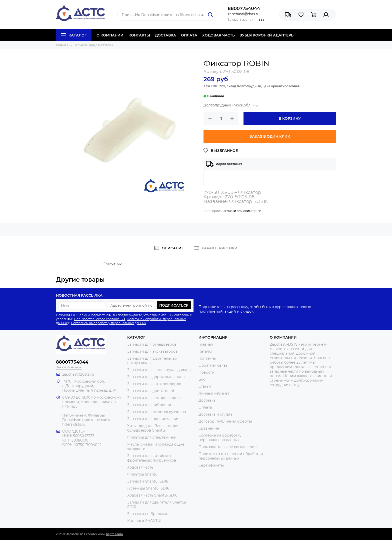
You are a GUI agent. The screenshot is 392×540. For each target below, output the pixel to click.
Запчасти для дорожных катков (156, 377)
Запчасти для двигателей (241, 211)
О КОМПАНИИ (110, 35)
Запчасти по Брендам (147, 514)
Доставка (207, 400)
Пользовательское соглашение (228, 447)
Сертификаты (211, 465)
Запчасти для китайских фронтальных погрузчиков (152, 458)
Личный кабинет (214, 393)
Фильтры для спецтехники (152, 437)
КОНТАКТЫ (139, 35)
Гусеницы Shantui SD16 (148, 488)
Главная (206, 344)
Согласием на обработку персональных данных (108, 323)
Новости (206, 372)
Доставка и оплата (215, 414)
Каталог (74, 35)
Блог (203, 379)
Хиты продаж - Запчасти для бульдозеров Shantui (153, 428)
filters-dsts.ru (74, 424)
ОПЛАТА (189, 35)
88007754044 (244, 8)
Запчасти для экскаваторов (152, 351)
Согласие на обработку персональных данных (220, 438)
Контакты (207, 358)
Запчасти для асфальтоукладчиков (159, 370)
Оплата (205, 407)
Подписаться (174, 305)
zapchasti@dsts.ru (244, 14)
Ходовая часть (140, 467)
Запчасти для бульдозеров (152, 344)
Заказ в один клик (270, 136)
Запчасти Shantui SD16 (148, 481)
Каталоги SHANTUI (144, 521)
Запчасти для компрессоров (153, 398)
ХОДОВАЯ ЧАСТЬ (218, 35)
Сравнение (209, 428)
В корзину (290, 118)
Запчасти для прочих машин (153, 419)
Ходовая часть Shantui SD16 (152, 495)
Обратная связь (213, 365)
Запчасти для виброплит (150, 405)
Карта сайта (114, 534)
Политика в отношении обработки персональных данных (231, 456)
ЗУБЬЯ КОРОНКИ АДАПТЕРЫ (267, 35)
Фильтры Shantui (143, 474)
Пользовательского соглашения (100, 319)
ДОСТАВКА (165, 35)
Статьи (205, 386)
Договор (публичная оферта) (225, 421)
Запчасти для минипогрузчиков (157, 412)
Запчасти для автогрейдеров (154, 384)
